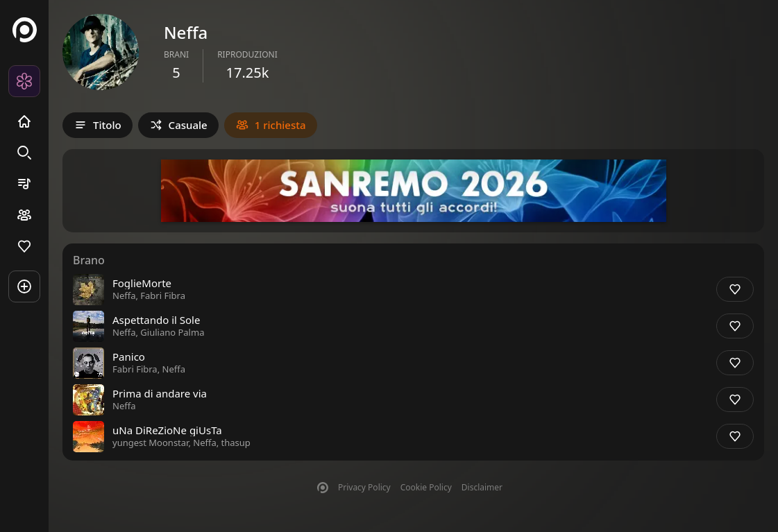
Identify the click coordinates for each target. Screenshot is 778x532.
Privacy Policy (364, 487)
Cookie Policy (426, 487)
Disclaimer (482, 487)
